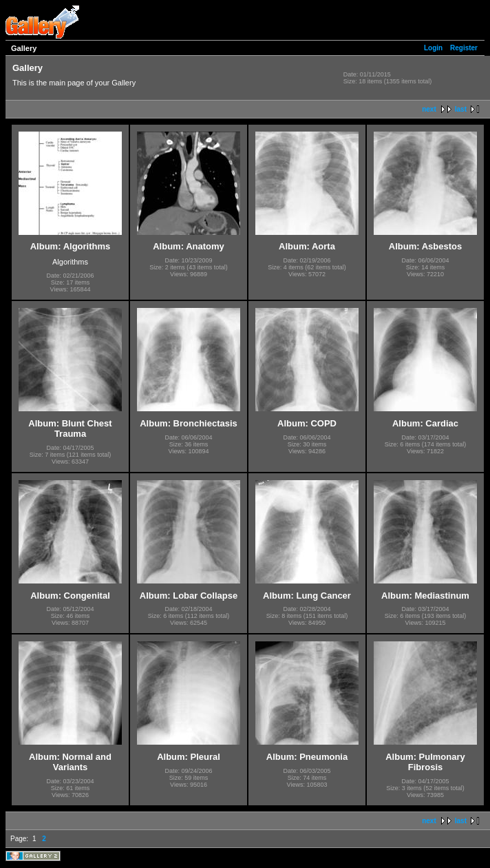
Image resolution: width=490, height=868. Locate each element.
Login (433, 48)
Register (464, 48)
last (461, 109)
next (429, 109)
